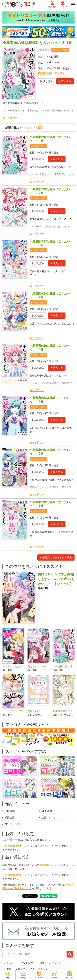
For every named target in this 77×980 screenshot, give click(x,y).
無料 (9, 969)
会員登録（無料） (15, 846)
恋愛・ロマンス (50, 818)
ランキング (27, 963)
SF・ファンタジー (15, 824)
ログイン (63, 4)
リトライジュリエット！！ (13, 711)
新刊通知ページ (48, 865)
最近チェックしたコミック (33, 969)
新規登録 (52, 4)
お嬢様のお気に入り (64, 711)
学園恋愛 (10, 818)
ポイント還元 (61, 50)
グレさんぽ (34, 711)
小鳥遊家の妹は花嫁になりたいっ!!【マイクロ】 (64, 666)
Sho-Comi (54, 63)
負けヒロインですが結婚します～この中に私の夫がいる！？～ (38, 666)
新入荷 (10, 963)
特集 (42, 963)
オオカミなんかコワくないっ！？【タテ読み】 (13, 666)
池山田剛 (54, 57)
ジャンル (56, 963)
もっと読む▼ (10, 118)
